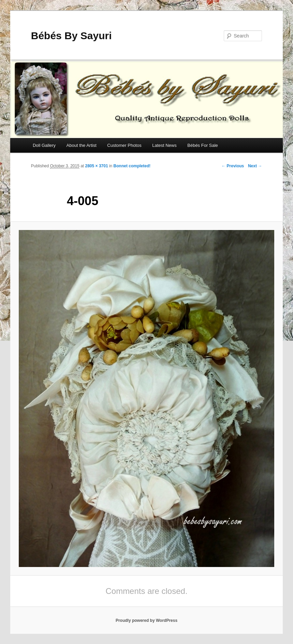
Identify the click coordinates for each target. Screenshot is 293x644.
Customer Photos (124, 145)
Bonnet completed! (132, 166)
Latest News (164, 145)
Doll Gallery (44, 145)
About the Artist (82, 145)
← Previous (233, 166)
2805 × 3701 (97, 166)
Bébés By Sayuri (71, 36)
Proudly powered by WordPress (146, 620)
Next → (255, 166)
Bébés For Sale (203, 145)
